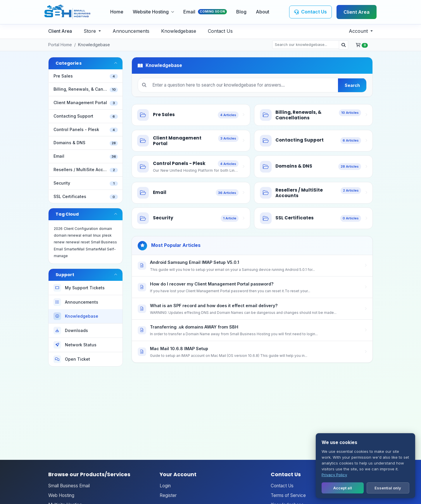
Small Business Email (69, 486)
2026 (58, 229)
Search (352, 85)
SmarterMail (74, 249)
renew (59, 242)
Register (168, 495)
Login (165, 486)
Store (90, 31)
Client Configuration (81, 229)
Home (117, 12)
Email (205, 12)
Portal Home (60, 45)
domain (106, 229)
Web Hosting (61, 495)
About (263, 12)
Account (359, 31)
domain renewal (68, 235)
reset (85, 242)
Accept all (343, 488)
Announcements (131, 31)
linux (97, 235)
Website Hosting (153, 12)
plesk (107, 235)
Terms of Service (288, 495)
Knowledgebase (179, 31)
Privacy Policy (334, 475)
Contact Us (220, 31)
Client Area (357, 12)
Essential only (388, 488)
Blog (241, 12)
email (87, 235)
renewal (73, 242)
